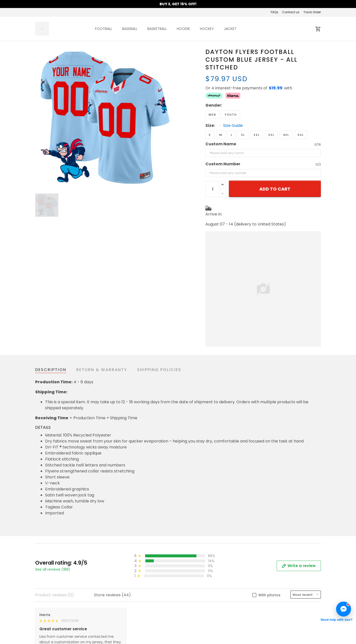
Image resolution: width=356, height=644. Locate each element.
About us (117, 607)
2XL (257, 117)
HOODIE (183, 29)
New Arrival (265, 607)
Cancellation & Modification (208, 622)
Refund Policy (121, 637)
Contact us (291, 12)
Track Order (312, 12)
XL (243, 117)
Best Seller (264, 615)
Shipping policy (123, 630)
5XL (301, 117)
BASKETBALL (157, 29)
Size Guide (233, 108)
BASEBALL (130, 29)
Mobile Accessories (273, 622)
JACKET (230, 29)
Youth (231, 97)
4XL (286, 117)
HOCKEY (207, 29)
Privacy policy (122, 622)
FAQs (274, 12)
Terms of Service (125, 615)
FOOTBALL (104, 29)
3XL (271, 117)
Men (212, 97)
